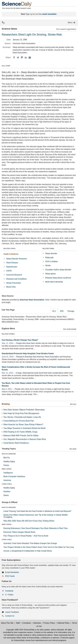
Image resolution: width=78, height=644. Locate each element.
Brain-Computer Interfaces (14, 476)
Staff (18, 623)
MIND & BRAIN (7, 469)
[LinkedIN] (26, 58)
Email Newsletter (12, 572)
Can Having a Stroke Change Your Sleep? (20, 340)
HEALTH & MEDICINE (9, 454)
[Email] (30, 58)
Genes (6, 465)
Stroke (48, 266)
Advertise (37, 623)
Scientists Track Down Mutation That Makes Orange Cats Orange (30, 543)
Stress (6, 495)
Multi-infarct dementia (54, 282)
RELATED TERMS (48, 249)
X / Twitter (9, 595)
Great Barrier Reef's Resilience (16, 443)
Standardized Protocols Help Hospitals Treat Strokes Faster (28, 354)
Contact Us (10, 616)
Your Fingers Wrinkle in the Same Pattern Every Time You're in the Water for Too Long (39, 547)
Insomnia (7, 480)
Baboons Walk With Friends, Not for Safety (21, 435)
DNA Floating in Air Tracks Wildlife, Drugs (20, 432)
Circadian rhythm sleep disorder (58, 270)
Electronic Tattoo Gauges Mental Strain (19, 532)
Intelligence (8, 473)
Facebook (9, 591)
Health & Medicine (11, 254)
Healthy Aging (9, 461)
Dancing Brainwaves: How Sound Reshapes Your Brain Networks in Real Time (36, 528)
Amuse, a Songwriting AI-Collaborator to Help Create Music (28, 551)
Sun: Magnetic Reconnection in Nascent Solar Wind (25, 439)
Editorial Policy (63, 623)
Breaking (6, 404)
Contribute (26, 623)
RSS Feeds (10, 576)
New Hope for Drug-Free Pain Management (21, 413)
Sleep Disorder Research (17, 259)
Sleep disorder (51, 253)
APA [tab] (62, 311)
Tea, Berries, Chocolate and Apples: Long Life (22, 417)
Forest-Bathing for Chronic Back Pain (19, 421)
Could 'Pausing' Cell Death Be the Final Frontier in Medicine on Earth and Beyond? (37, 511)
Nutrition (7, 491)
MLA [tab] (54, 311)
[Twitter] (18, 58)
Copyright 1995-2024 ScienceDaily (20, 630)
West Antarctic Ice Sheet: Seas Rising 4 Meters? (23, 424)
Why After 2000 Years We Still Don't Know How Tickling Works (29, 521)
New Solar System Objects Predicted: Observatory (24, 410)
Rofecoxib (49, 258)
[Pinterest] (22, 58)
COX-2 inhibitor (52, 261)
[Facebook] (14, 58)
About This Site (7, 623)
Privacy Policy (49, 623)
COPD (9, 271)
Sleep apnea (50, 274)
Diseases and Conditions (16, 279)
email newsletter (49, 14)
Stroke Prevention (14, 283)
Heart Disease (12, 263)
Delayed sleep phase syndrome (58, 278)
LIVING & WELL (7, 484)
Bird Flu (7, 458)
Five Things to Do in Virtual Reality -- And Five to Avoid (26, 536)
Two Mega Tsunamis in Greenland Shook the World (24, 428)
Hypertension (12, 267)
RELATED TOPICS (9, 249)
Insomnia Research (14, 275)
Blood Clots (11, 287)
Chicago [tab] (71, 311)
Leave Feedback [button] (12, 612)
